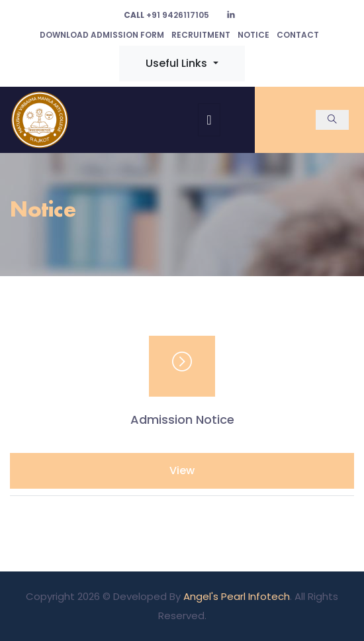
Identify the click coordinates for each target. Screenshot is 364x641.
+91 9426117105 (166, 15)
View (182, 470)
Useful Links (178, 63)
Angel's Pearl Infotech (237, 596)
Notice (253, 35)
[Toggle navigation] (209, 120)
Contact (298, 35)
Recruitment (201, 35)
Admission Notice (182, 420)
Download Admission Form (102, 35)
